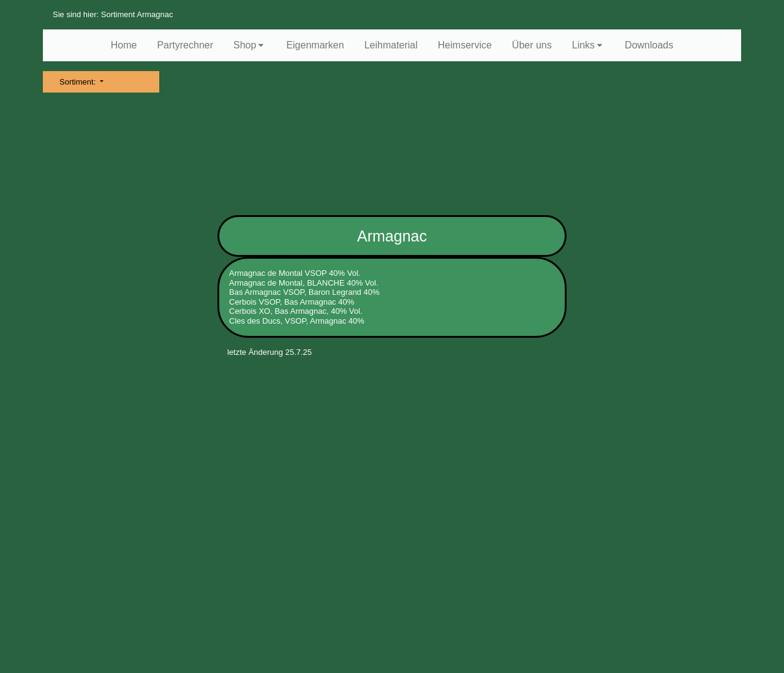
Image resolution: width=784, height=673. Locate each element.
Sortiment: (79, 82)
